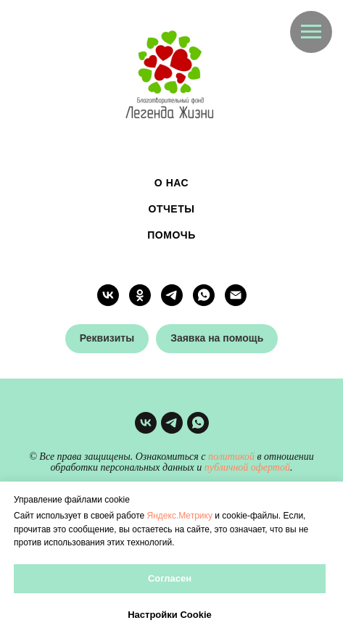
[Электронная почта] (236, 295)
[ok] (140, 295)
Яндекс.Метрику (180, 516)
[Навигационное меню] (311, 32)
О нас (171, 183)
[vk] (108, 295)
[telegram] (172, 295)
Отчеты (172, 209)
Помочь (171, 235)
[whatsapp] (204, 295)
